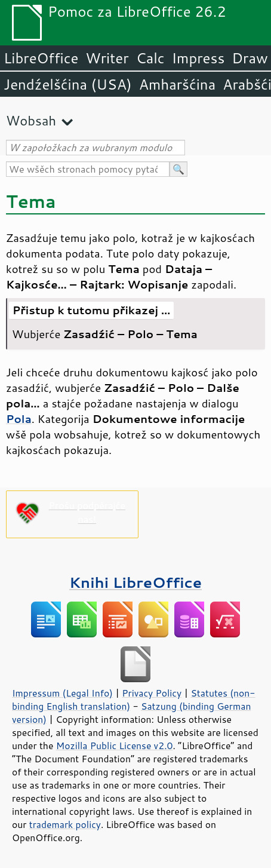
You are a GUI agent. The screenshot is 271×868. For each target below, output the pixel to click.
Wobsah (31, 120)
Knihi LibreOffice (135, 582)
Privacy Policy (152, 693)
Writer (107, 58)
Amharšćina (177, 84)
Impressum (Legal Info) (62, 693)
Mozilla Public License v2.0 (115, 746)
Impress (198, 58)
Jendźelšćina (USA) (68, 84)
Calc (150, 58)
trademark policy (65, 824)
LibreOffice (41, 58)
